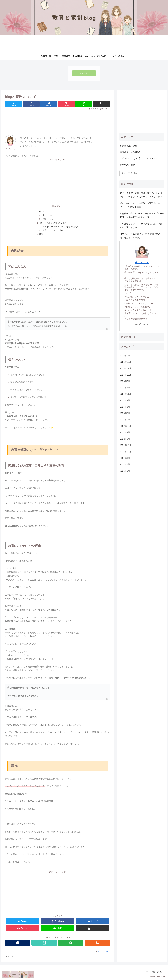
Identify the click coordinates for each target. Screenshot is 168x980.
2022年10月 (126, 426)
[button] (162, 173)
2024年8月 (125, 407)
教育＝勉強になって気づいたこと (53, 223)
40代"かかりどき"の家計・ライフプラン (139, 158)
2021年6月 (125, 464)
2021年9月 (125, 458)
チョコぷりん (142, 263)
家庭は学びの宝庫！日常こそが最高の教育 (60, 227)
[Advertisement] (57, 118)
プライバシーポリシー (155, 972)
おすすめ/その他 (128, 165)
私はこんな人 (48, 215)
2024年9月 (125, 400)
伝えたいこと (48, 219)
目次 (54, 206)
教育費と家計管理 (128, 146)
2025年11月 (126, 368)
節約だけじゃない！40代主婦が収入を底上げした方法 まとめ (141, 226)
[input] (142, 173)
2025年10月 (126, 375)
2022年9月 (125, 432)
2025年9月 (125, 381)
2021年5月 (125, 471)
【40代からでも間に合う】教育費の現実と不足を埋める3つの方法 (141, 236)
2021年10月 (126, 452)
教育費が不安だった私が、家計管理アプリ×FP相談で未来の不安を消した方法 (142, 215)
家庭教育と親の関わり (130, 152)
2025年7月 (125, 388)
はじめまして (84, 73)
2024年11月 (126, 394)
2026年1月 (125, 356)
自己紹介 (43, 211)
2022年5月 (125, 439)
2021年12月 (126, 445)
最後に (42, 234)
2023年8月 (125, 413)
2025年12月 (126, 362)
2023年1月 (125, 420)
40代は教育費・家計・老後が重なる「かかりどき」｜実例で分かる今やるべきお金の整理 (141, 195)
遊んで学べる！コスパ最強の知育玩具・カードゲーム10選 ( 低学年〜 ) (141, 205)
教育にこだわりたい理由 (53, 230)
